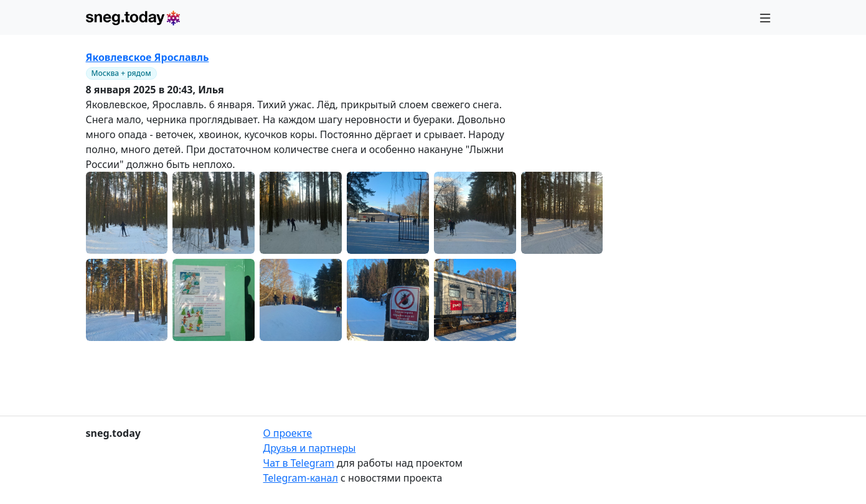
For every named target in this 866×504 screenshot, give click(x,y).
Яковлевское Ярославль (148, 57)
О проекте (288, 433)
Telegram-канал (301, 478)
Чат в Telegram (299, 463)
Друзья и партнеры (310, 448)
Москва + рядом (121, 73)
